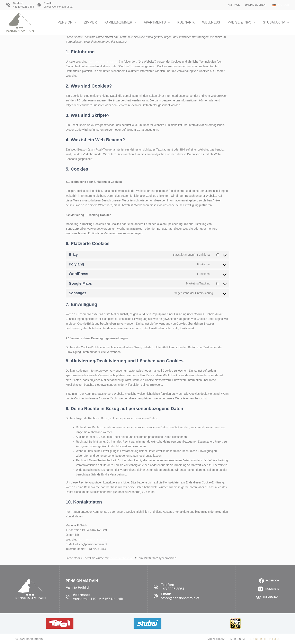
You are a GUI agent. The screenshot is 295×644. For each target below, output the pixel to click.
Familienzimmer (121, 22)
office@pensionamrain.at (59, 7)
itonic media (35, 639)
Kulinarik (186, 22)
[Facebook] (269, 581)
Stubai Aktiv (276, 22)
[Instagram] (269, 589)
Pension (68, 22)
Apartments (158, 22)
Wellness (211, 22)
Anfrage (234, 5)
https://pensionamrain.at (103, 62)
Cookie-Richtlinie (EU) (265, 639)
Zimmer (90, 22)
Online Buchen (255, 5)
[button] (280, 5)
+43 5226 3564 (172, 589)
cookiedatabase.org (122, 558)
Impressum (237, 639)
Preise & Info (242, 22)
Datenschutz (216, 639)
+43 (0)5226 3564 (23, 7)
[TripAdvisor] (268, 597)
